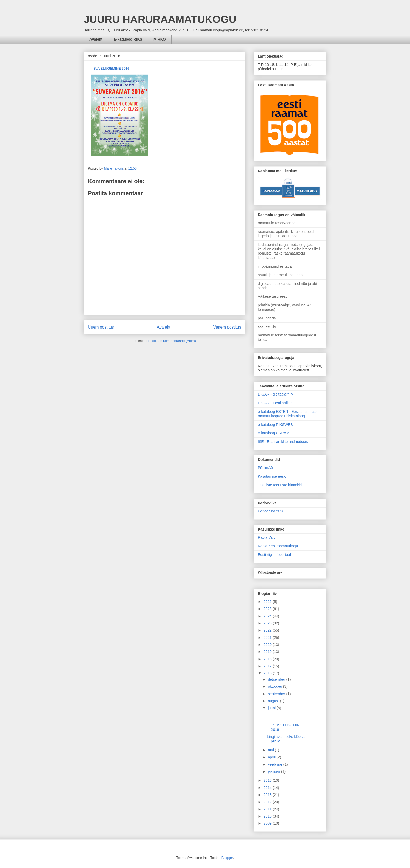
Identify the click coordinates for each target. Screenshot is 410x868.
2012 (268, 802)
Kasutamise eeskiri (273, 476)
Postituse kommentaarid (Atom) (172, 341)
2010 (268, 816)
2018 (268, 659)
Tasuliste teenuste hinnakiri (280, 485)
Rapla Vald (267, 537)
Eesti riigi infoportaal (274, 555)
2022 (268, 630)
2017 (268, 666)
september (277, 694)
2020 (268, 645)
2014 (268, 788)
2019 (268, 652)
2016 (268, 673)
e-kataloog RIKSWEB (275, 425)
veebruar (275, 764)
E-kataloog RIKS (128, 39)
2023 (268, 623)
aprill (272, 757)
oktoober (275, 686)
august (274, 701)
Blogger (227, 858)
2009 (268, 823)
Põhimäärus (268, 468)
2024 (268, 616)
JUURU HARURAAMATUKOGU (160, 19)
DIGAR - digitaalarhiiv (275, 394)
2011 (268, 809)
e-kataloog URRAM (274, 433)
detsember (277, 679)
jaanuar (274, 771)
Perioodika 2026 (271, 511)
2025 (268, 609)
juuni (272, 708)
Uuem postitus (101, 327)
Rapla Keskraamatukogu (278, 546)
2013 (268, 795)
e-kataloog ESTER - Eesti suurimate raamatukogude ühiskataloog (287, 414)
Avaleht (96, 39)
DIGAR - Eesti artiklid (275, 403)
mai (271, 750)
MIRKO (160, 39)
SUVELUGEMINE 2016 (110, 68)
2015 (268, 780)
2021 (268, 638)
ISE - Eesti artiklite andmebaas (283, 442)
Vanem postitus (227, 327)
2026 (268, 602)
